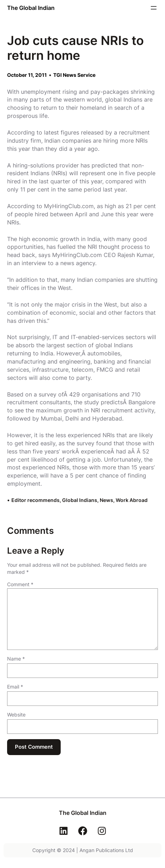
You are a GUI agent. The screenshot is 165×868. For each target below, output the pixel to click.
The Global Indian (31, 8)
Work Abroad (132, 500)
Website (16, 715)
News (106, 500)
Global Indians (80, 500)
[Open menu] (154, 8)
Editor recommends (35, 500)
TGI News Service (74, 75)
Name (16, 659)
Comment (20, 584)
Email (15, 687)
